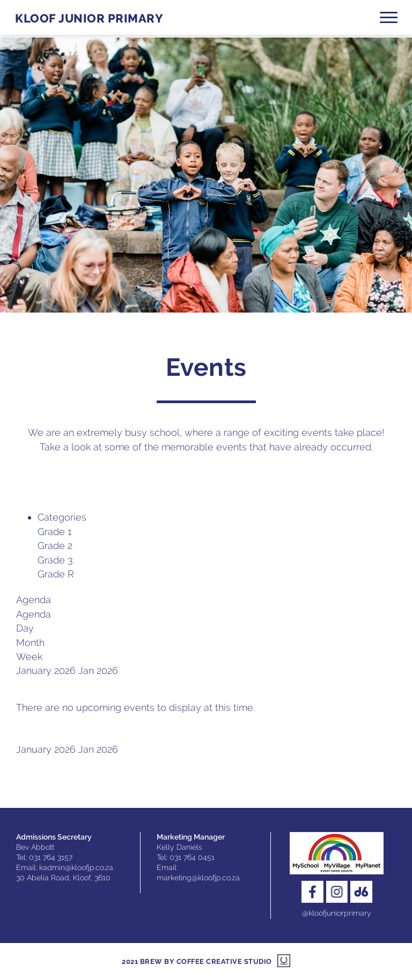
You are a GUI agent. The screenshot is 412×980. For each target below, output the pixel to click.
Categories (62, 517)
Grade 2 (55, 545)
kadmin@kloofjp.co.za (76, 867)
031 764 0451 (192, 857)
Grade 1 (54, 532)
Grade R (56, 574)
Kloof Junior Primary (89, 18)
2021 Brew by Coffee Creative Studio (197, 962)
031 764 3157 (51, 857)
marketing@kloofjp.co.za (198, 878)
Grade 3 (55, 560)
